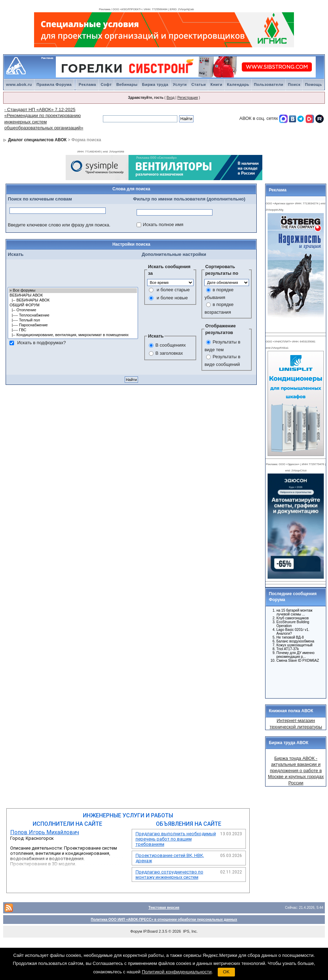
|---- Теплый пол (73, 320)
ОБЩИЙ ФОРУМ (73, 305)
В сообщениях (170, 345)
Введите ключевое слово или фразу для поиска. (59, 225)
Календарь (238, 84)
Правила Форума (54, 84)
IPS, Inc (190, 931)
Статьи (199, 84)
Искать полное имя (163, 224)
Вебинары (127, 84)
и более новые (172, 298)
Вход (170, 98)
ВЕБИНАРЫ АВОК (73, 295)
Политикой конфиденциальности (177, 972)
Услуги (180, 84)
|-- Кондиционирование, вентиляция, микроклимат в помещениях (73, 335)
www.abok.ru (19, 84)
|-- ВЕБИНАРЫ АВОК (73, 300)
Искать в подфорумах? (41, 343)
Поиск (294, 84)
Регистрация (188, 98)
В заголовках (169, 353)
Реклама (87, 84)
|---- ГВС (73, 330)
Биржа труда (155, 84)
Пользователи (269, 84)
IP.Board (150, 931)
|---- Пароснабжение (73, 325)
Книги (216, 84)
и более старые (173, 290)
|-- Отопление (73, 310)
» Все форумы (73, 291)
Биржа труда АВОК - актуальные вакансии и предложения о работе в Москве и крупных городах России (296, 771)
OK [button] (226, 972)
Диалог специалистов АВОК (37, 140)
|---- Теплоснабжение (73, 315)
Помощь (313, 84)
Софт (106, 84)
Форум (136, 931)
